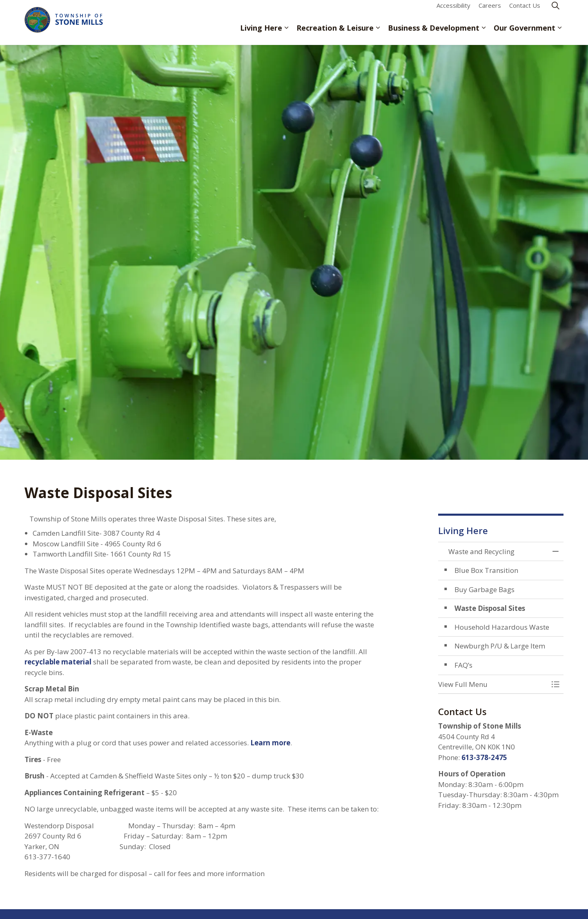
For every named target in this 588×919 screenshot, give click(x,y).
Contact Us (525, 11)
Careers (490, 11)
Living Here (261, 34)
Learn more (270, 743)
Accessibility (453, 11)
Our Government (525, 34)
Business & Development (434, 34)
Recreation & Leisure (335, 34)
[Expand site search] (555, 11)
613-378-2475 (484, 757)
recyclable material (59, 662)
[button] (493, 684)
